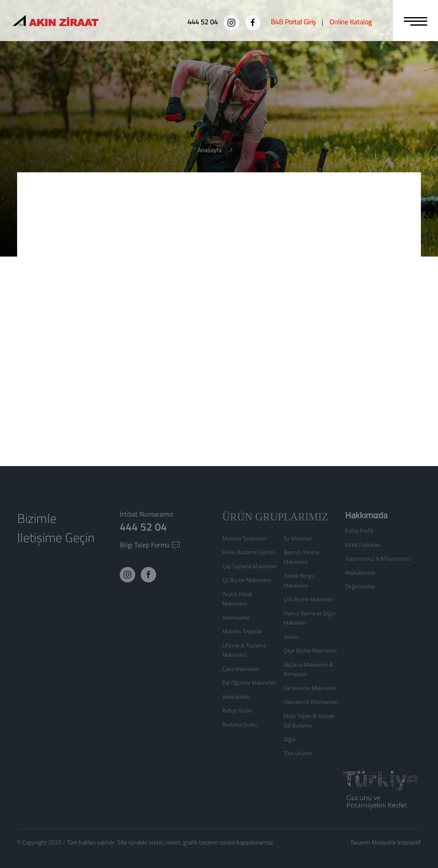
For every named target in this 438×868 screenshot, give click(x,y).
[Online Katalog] (351, 22)
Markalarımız (360, 573)
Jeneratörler (236, 697)
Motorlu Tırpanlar (242, 631)
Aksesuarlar (236, 617)
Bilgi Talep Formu (150, 545)
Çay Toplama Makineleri (250, 566)
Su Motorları (298, 538)
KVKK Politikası (363, 545)
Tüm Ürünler (298, 753)
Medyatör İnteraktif (396, 842)
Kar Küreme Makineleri (310, 688)
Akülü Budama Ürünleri (249, 552)
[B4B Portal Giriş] (293, 22)
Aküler (291, 637)
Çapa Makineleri (241, 669)
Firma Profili (359, 531)
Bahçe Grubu (237, 710)
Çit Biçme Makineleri (247, 580)
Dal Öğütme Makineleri (249, 682)
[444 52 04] (203, 22)
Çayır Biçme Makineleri (310, 650)
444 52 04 (143, 527)
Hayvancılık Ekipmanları (311, 702)
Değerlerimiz (360, 586)
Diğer (290, 739)
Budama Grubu (240, 724)
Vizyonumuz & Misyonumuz (378, 558)
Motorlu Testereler (244, 538)
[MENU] (416, 21)
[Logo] (71, 22)
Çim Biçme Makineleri (309, 599)
